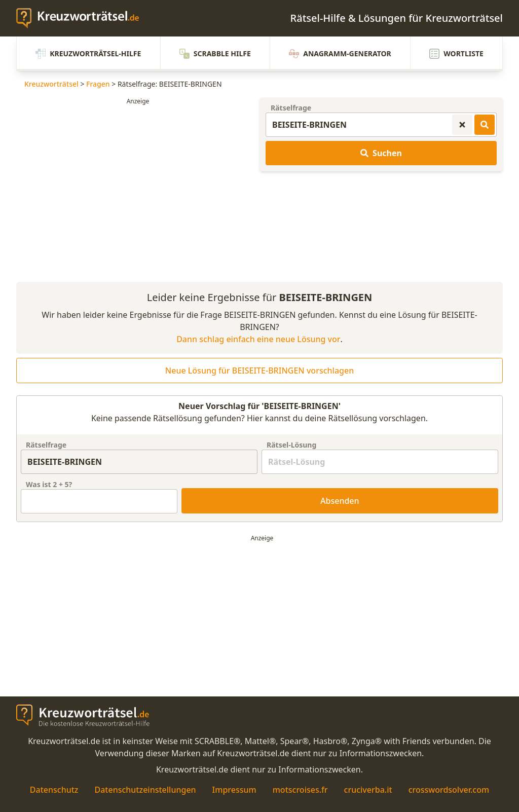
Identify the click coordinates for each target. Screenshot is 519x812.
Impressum (234, 790)
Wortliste (456, 54)
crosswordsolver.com (449, 790)
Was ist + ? (49, 484)
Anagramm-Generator (340, 54)
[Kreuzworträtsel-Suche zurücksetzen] (462, 125)
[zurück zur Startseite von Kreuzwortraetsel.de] (83, 18)
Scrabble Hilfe (215, 54)
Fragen (98, 84)
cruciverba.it (368, 790)
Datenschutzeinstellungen (145, 790)
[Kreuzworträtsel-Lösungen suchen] (485, 125)
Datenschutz (54, 790)
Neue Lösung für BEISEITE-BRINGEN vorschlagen (259, 371)
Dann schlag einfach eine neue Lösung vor (258, 339)
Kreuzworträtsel (51, 84)
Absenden (340, 501)
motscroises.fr (300, 790)
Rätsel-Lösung (291, 445)
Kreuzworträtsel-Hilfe (88, 54)
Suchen (381, 153)
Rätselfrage (291, 108)
